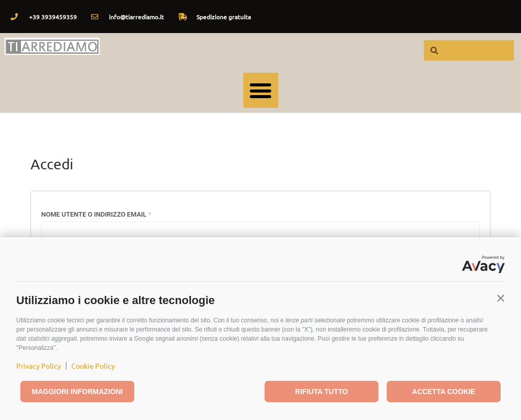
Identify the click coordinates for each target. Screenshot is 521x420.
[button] (501, 298)
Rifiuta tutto (322, 392)
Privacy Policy (39, 366)
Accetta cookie (444, 392)
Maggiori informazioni (78, 392)
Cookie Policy (93, 366)
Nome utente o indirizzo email (113, 213)
